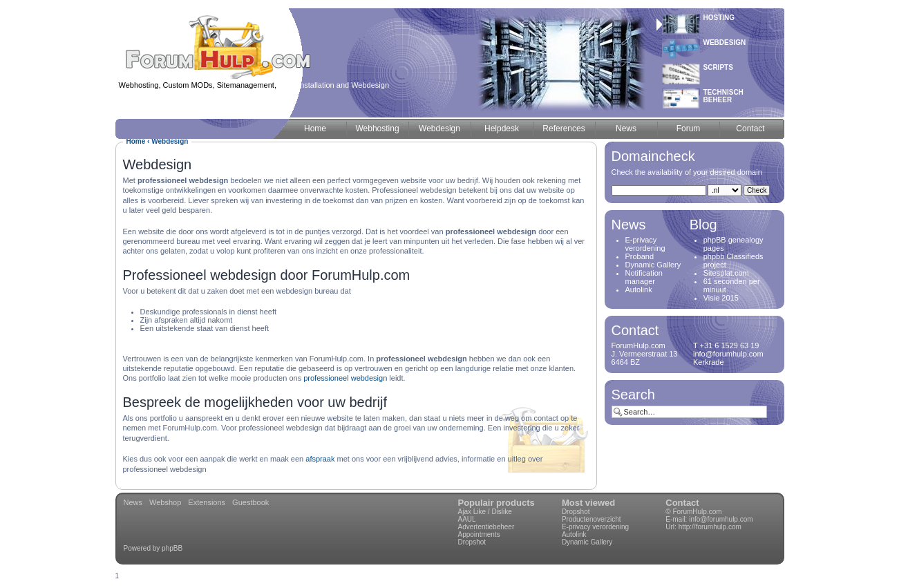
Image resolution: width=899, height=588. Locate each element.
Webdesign (725, 42)
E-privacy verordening (645, 244)
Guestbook (250, 502)
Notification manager (644, 277)
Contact (682, 503)
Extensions (207, 502)
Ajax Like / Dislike (485, 512)
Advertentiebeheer (486, 527)
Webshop (165, 502)
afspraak (320, 459)
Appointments (479, 534)
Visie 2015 (721, 298)
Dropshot (472, 542)
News (133, 502)
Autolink (639, 290)
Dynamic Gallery (653, 265)
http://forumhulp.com (710, 527)
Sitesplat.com (726, 273)
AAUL (467, 519)
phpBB (172, 548)
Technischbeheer (723, 96)
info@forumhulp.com (721, 519)
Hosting (719, 18)
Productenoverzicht (592, 519)
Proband (640, 256)
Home (136, 141)
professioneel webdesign (345, 378)
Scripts (718, 67)
